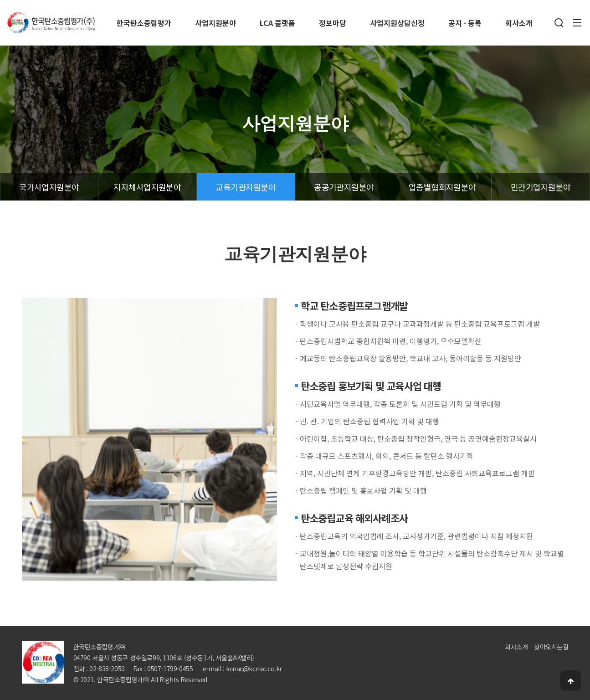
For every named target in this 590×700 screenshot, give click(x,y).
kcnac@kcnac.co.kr (254, 669)
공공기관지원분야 (344, 187)
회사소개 (519, 23)
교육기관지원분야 (246, 187)
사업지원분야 (215, 23)
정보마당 (333, 23)
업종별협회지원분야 (442, 187)
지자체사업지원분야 (147, 187)
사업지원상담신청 (397, 23)
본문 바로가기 (0, 0)
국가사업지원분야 (49, 187)
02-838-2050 (107, 669)
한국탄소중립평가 (144, 23)
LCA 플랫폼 (277, 23)
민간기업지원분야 (541, 187)
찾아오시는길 (551, 647)
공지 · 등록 (465, 23)
